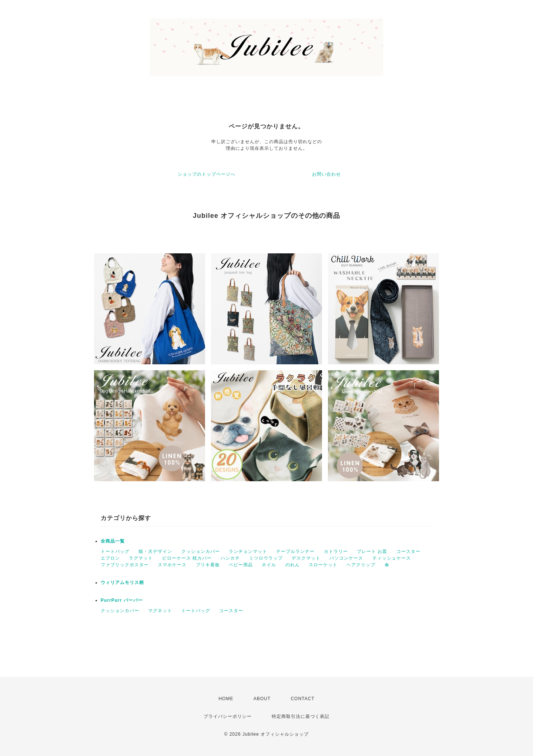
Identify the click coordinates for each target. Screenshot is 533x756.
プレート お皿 (372, 551)
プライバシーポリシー (228, 716)
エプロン (110, 558)
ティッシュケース (392, 558)
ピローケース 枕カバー (187, 558)
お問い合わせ (326, 174)
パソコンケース (346, 558)
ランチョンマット (248, 551)
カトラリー (336, 551)
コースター (408, 551)
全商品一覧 (113, 541)
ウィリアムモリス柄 (122, 583)
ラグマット (141, 558)
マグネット (160, 611)
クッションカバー (201, 551)
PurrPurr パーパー (122, 600)
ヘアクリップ (361, 565)
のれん (293, 565)
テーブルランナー (295, 551)
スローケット (323, 565)
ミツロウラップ (266, 558)
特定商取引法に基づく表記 (301, 716)
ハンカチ (230, 558)
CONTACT (302, 699)
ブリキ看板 (208, 565)
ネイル (269, 565)
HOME (226, 699)
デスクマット (306, 558)
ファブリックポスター (125, 565)
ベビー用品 (241, 565)
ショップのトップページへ (207, 174)
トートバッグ (115, 551)
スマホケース (172, 565)
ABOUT (262, 699)
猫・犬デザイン (155, 551)
